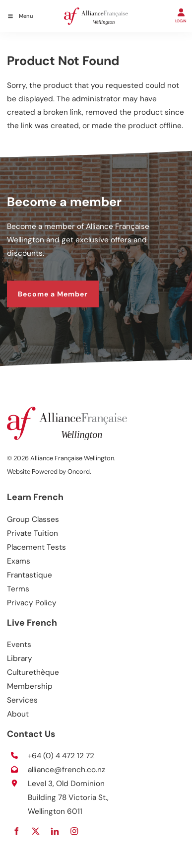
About (18, 714)
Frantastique (30, 575)
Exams (19, 561)
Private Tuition (32, 533)
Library (20, 658)
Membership (30, 686)
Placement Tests (36, 547)
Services (22, 700)
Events (19, 645)
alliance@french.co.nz (66, 770)
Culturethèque (33, 672)
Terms (18, 589)
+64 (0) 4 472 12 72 (61, 756)
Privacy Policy (32, 603)
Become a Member (42, 287)
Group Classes (33, 519)
